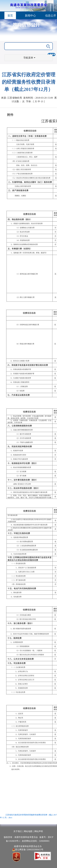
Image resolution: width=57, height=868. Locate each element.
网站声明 (39, 831)
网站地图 (28, 831)
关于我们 (18, 831)
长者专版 (52, 54)
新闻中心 (30, 16)
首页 (10, 16)
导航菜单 (29, 58)
